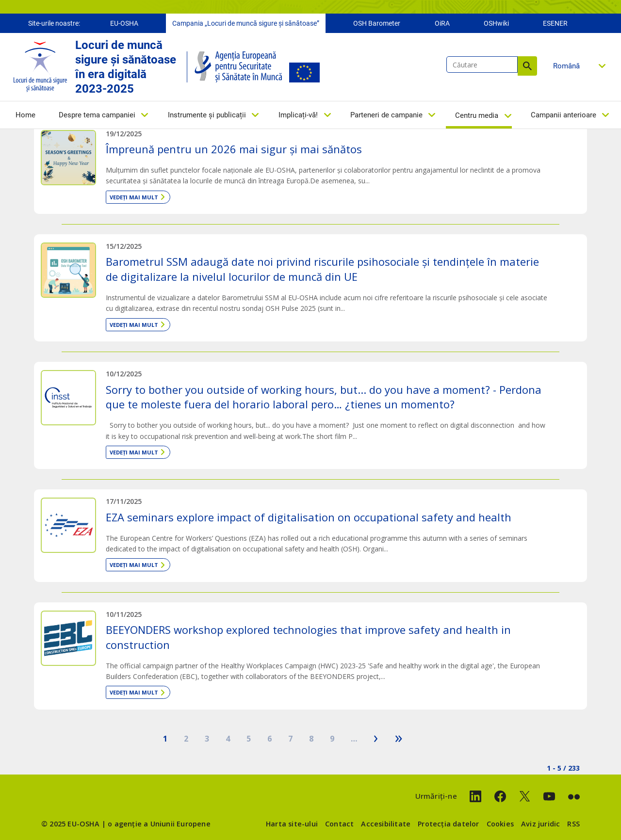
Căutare (527, 66)
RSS (573, 824)
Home (25, 115)
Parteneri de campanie (386, 115)
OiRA (442, 23)
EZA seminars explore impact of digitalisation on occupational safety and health (309, 517)
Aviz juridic (540, 824)
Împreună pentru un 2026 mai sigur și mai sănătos (234, 149)
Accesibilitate (386, 824)
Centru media (477, 115)
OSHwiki (496, 23)
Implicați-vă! (298, 115)
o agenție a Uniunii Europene (159, 824)
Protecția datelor (448, 824)
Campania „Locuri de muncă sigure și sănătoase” (246, 23)
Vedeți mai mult (134, 197)
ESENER (555, 23)
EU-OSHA (124, 23)
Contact (339, 824)
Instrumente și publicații (207, 115)
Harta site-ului (292, 824)
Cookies (500, 824)
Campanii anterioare (564, 115)
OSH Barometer (377, 23)
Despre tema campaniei (97, 115)
